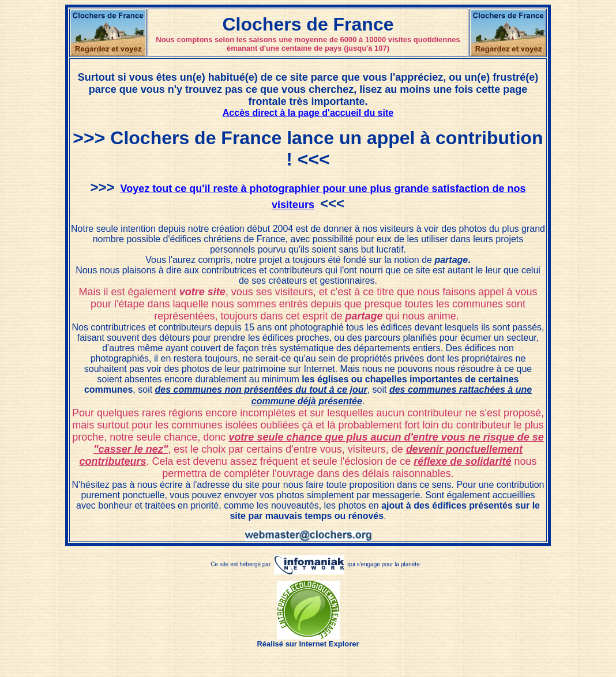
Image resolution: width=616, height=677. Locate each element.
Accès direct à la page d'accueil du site (308, 113)
